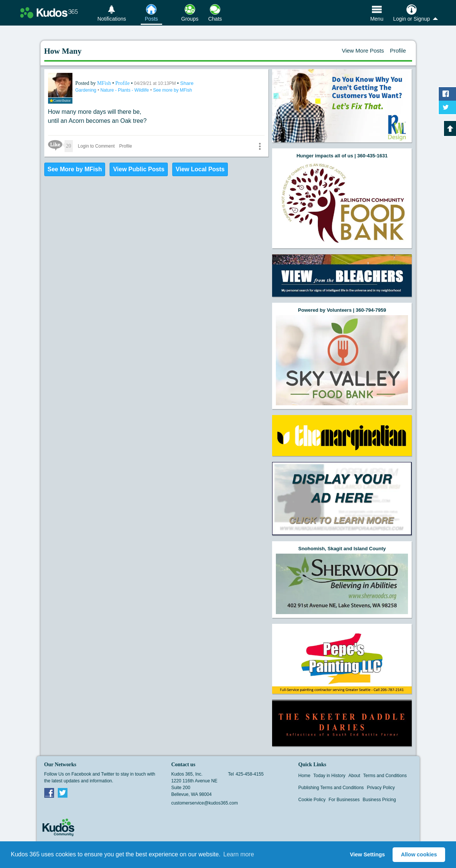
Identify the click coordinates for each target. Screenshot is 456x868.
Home (304, 776)
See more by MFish (173, 90)
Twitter (63, 793)
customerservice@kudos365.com (205, 803)
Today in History (329, 776)
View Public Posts (139, 169)
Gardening (87, 90)
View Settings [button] (367, 854)
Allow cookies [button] (419, 854)
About (354, 776)
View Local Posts (200, 169)
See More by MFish (75, 169)
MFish (105, 83)
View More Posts (363, 51)
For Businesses (344, 800)
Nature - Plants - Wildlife (125, 90)
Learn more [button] (239, 854)
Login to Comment (96, 146)
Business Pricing (379, 800)
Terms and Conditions (385, 776)
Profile (398, 51)
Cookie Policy (312, 800)
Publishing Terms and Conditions (331, 788)
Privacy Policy (381, 788)
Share (187, 83)
